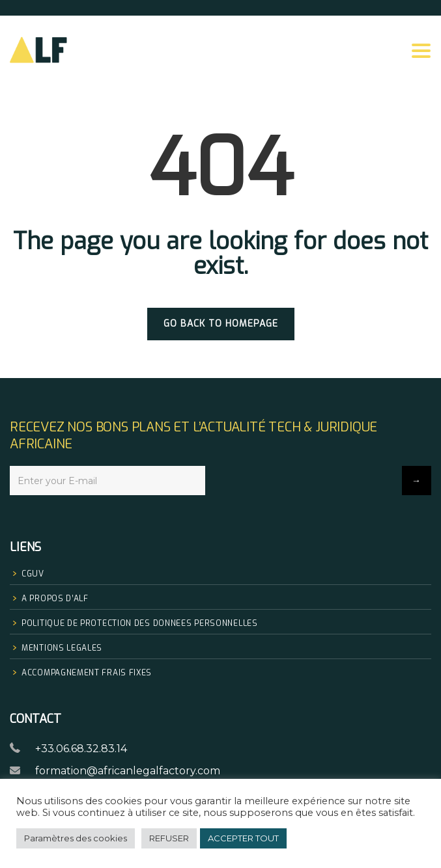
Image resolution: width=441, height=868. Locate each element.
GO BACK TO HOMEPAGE (221, 324)
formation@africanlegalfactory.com (128, 771)
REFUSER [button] (169, 838)
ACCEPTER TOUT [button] (243, 838)
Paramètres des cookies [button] (76, 838)
